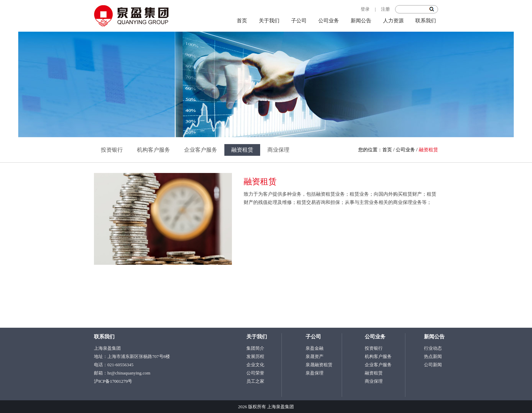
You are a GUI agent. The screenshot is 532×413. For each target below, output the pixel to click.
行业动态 (433, 348)
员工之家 (255, 381)
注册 (385, 9)
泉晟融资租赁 (319, 365)
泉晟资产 (315, 356)
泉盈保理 (315, 373)
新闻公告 (361, 21)
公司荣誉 (255, 373)
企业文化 (255, 365)
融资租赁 (242, 150)
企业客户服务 (201, 150)
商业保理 (278, 150)
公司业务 (329, 21)
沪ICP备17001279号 (113, 381)
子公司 (299, 21)
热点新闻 (433, 356)
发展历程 (255, 356)
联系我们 (426, 21)
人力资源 (393, 21)
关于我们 (269, 21)
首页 (242, 21)
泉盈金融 (315, 348)
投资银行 (112, 150)
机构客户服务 (153, 150)
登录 (365, 9)
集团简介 (255, 348)
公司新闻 (433, 365)
